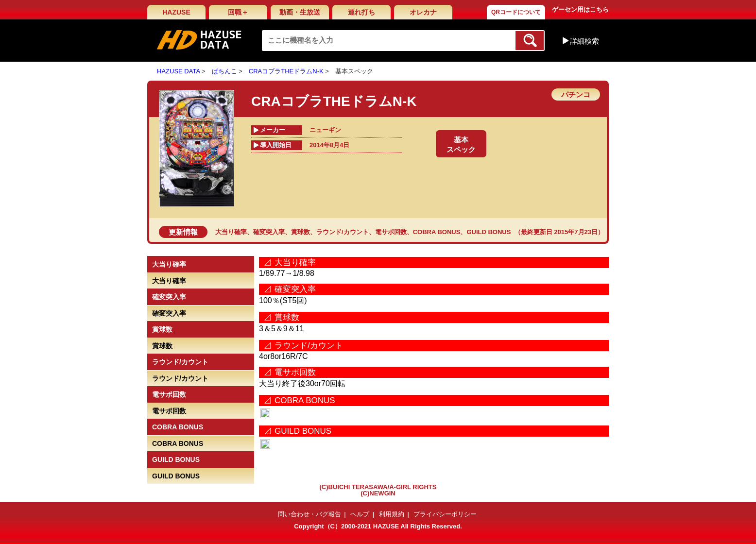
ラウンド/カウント (343, 232)
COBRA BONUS (437, 232)
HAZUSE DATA (178, 71)
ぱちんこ (224, 71)
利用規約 (392, 514)
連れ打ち (361, 12)
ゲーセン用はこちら (580, 9)
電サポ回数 (391, 232)
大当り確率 (231, 232)
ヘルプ (360, 514)
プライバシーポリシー (445, 514)
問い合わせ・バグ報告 (309, 514)
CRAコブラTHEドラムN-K (286, 71)
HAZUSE (176, 12)
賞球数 (301, 232)
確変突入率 (269, 232)
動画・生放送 (300, 12)
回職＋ (238, 12)
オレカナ (423, 12)
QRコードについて (516, 12)
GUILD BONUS (489, 232)
